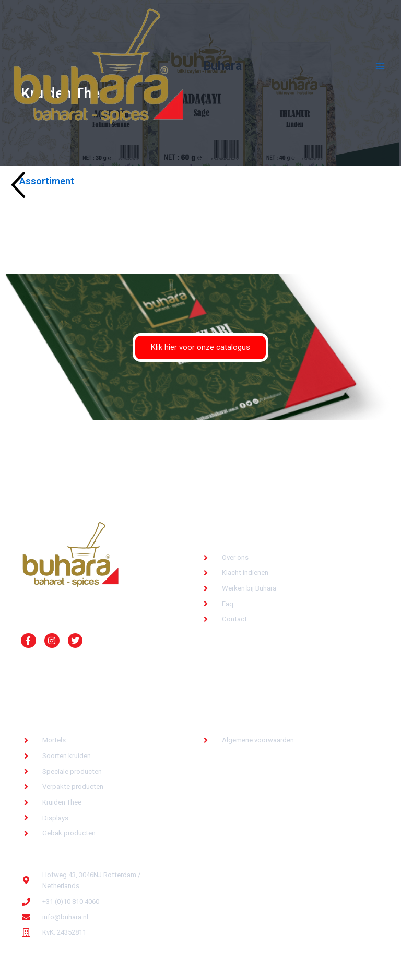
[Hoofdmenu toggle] (380, 66)
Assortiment (47, 181)
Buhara (222, 66)
